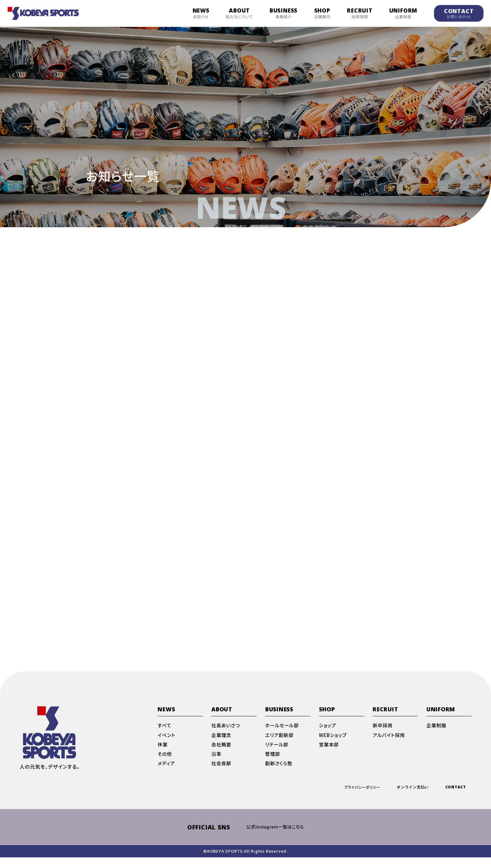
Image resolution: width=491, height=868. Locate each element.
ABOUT (240, 13)
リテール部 (277, 753)
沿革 (217, 763)
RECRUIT (360, 13)
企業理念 (222, 743)
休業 (163, 753)
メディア (167, 773)
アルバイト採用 (390, 743)
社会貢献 (222, 773)
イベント (167, 743)
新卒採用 (383, 733)
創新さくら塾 (280, 773)
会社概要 (222, 753)
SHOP (322, 13)
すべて (165, 733)
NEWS (201, 13)
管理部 (273, 763)
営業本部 (330, 753)
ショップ (328, 733)
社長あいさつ (227, 733)
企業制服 (437, 733)
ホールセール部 (283, 733)
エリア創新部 (280, 743)
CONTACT (459, 13)
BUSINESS (284, 13)
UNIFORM (403, 13)
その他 (165, 763)
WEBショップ (334, 743)
